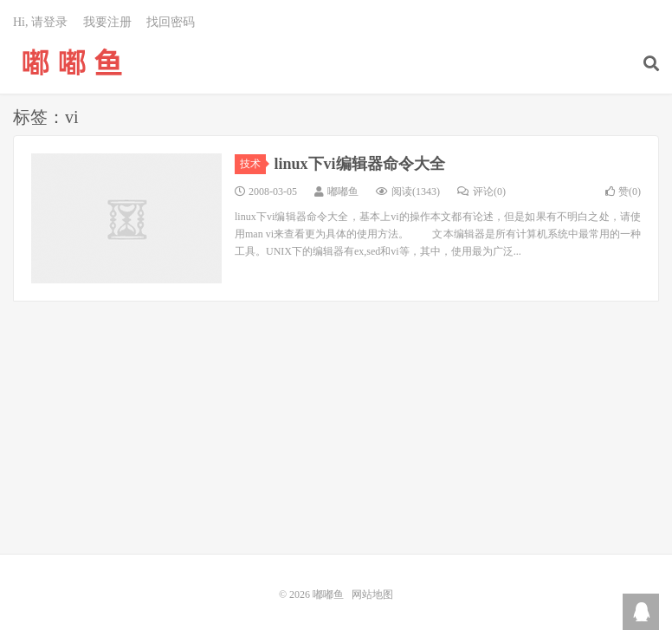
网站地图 (372, 594)
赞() (623, 192)
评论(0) (481, 192)
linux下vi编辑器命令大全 (360, 164)
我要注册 (107, 22)
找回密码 (171, 22)
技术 (253, 164)
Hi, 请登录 (40, 22)
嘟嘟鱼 (72, 62)
